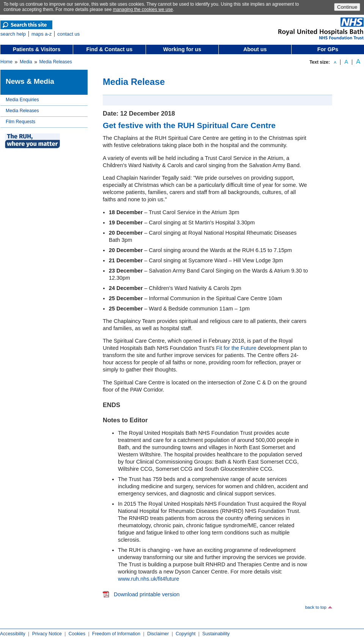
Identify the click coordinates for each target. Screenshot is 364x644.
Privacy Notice (47, 634)
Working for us (182, 49)
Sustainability (216, 634)
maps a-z (42, 34)
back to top (316, 607)
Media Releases (56, 62)
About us (255, 49)
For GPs (328, 49)
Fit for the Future (236, 348)
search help (13, 34)
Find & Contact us (110, 49)
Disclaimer (158, 634)
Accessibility (13, 634)
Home (6, 62)
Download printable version (147, 594)
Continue (347, 7)
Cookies (77, 634)
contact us (68, 34)
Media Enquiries (22, 100)
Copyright (185, 634)
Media (26, 62)
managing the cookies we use (143, 9)
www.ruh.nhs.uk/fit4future (149, 579)
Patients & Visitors (37, 49)
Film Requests (20, 122)
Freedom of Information (116, 634)
